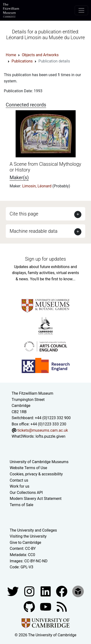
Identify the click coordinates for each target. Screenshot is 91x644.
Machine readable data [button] (33, 231)
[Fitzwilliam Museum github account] (30, 606)
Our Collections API (26, 493)
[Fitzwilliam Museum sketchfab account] (78, 591)
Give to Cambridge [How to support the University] (26, 543)
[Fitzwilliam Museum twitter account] (13, 591)
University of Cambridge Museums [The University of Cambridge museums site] (39, 462)
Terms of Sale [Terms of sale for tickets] (22, 505)
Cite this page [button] (24, 214)
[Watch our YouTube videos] (46, 606)
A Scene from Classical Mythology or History (45, 167)
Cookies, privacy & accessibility (36, 474)
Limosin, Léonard (37, 186)
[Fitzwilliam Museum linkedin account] (62, 591)
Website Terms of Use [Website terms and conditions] (29, 468)
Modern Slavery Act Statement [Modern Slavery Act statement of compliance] (36, 499)
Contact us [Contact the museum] (19, 480)
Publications (22, 61)
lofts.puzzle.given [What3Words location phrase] (50, 436)
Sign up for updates (45, 259)
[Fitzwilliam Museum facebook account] (46, 591)
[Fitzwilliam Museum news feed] (62, 606)
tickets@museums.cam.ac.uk (42, 430)
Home (11, 55)
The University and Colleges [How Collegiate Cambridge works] (33, 530)
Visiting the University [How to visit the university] (28, 536)
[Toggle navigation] (81, 10)
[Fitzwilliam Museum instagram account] (30, 591)
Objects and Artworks (40, 55)
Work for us (20, 486)
